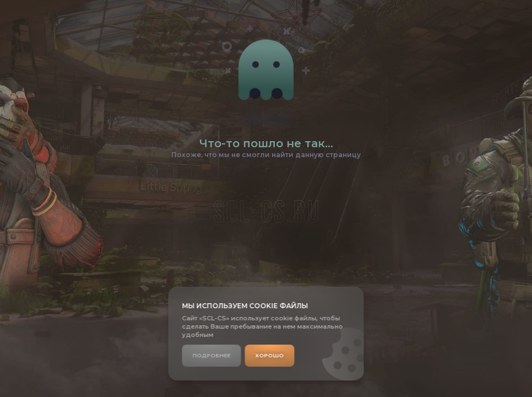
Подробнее (212, 355)
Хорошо (270, 355)
